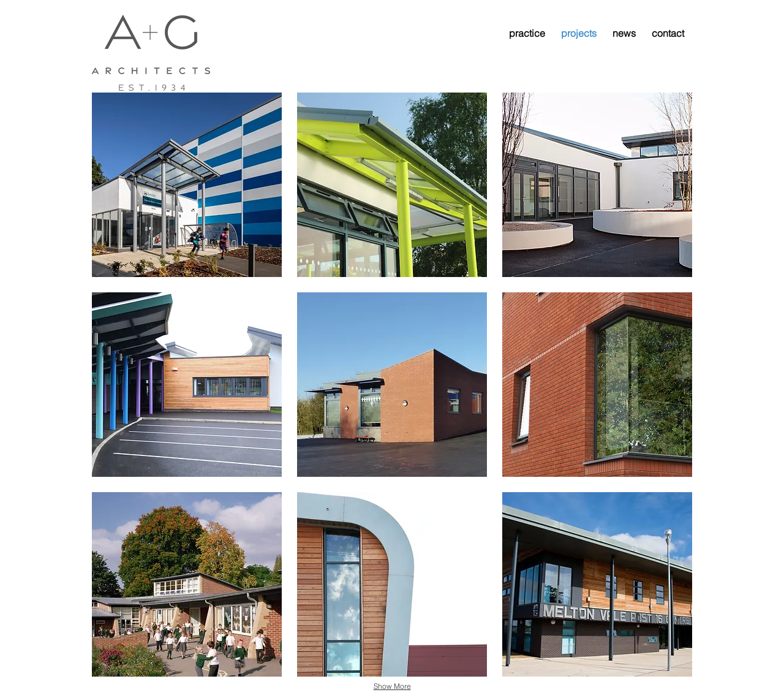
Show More (392, 686)
